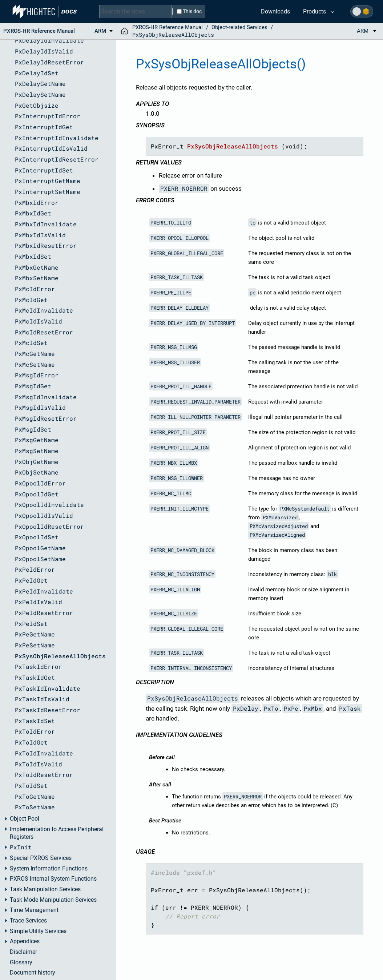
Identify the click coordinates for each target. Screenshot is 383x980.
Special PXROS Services (41, 858)
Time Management (34, 910)
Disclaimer (23, 952)
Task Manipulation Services (45, 889)
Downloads (275, 11)
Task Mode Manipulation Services (53, 900)
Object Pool (25, 819)
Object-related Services (239, 27)
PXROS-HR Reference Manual (168, 27)
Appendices (25, 941)
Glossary (21, 963)
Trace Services (28, 921)
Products (315, 11)
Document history (33, 973)
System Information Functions (49, 869)
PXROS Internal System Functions (53, 879)
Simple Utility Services (38, 931)
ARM (367, 31)
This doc (189, 11)
